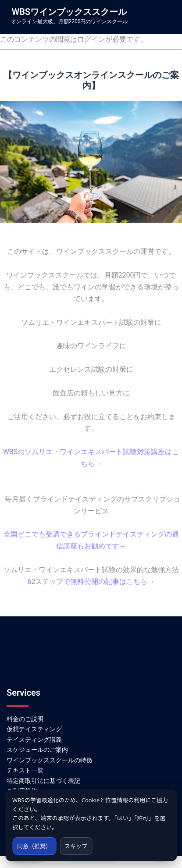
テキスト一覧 (25, 770)
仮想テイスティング (34, 729)
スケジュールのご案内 (37, 750)
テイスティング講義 (34, 740)
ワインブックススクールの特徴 (50, 760)
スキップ (76, 846)
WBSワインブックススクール (69, 12)
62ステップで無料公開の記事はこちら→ (91, 582)
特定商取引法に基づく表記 (43, 781)
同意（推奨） (34, 846)
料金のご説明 (25, 719)
